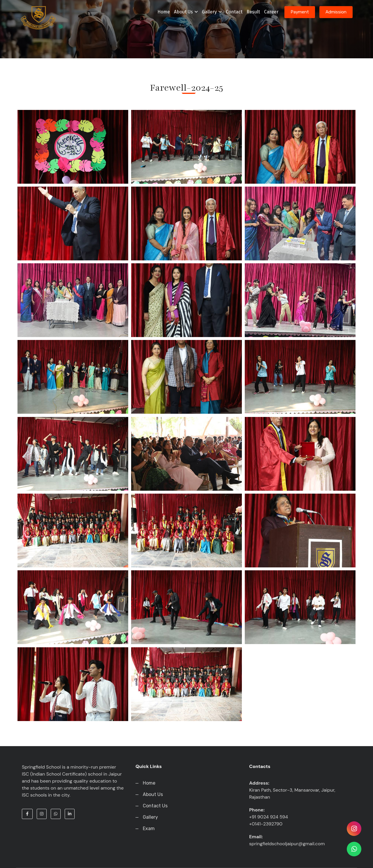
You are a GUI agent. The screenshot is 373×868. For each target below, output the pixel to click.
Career (271, 12)
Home (164, 12)
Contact (234, 12)
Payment (300, 12)
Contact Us (155, 806)
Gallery (212, 12)
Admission (336, 12)
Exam (149, 828)
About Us (186, 12)
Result (253, 12)
